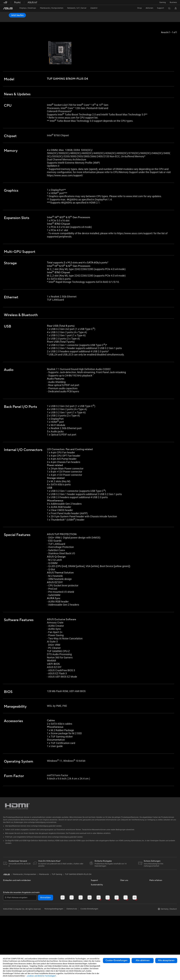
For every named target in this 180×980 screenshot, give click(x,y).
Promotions (154, 900)
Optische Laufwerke (41, 904)
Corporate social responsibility (133, 938)
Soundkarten (38, 900)
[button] (163, 2)
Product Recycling (99, 936)
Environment (96, 949)
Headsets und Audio (70, 904)
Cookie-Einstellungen (116, 960)
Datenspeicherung (40, 909)
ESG (93, 945)
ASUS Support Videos (100, 928)
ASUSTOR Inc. (126, 925)
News (122, 900)
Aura (151, 930)
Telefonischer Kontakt (100, 909)
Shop (139, 8)
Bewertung (35, 19)
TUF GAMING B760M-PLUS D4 (24, 15)
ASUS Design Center (158, 909)
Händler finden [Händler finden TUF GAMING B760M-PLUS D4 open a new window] (167, 15)
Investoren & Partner (129, 913)
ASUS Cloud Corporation (131, 930)
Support (47, 19)
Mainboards (8, 909)
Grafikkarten (8, 913)
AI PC (152, 917)
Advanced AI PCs (157, 921)
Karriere (123, 921)
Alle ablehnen (143, 960)
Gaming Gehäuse (10, 917)
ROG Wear (154, 904)
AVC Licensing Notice (158, 913)
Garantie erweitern (99, 923)
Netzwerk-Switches (40, 917)
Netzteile (36, 896)
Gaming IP (65, 923)
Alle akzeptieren (166, 960)
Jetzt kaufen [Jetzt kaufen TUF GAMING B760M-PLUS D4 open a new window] (147, 15)
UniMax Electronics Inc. (130, 934)
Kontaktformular (98, 896)
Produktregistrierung (100, 913)
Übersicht (7, 19)
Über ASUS (125, 896)
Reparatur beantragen (100, 904)
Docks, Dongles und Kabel (72, 919)
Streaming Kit (67, 909)
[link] (8, 8)
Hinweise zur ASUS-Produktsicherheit (99, 918)
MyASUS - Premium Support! (103, 932)
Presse (123, 909)
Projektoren (8, 900)
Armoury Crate (156, 925)
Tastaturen (66, 896)
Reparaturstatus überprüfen (102, 900)
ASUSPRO (154, 896)
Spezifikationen (21, 19)
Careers (123, 942)
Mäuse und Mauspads (70, 900)
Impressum (125, 917)
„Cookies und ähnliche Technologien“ (41, 976)
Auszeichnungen (127, 904)
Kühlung (7, 922)
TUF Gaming (57, 886)
